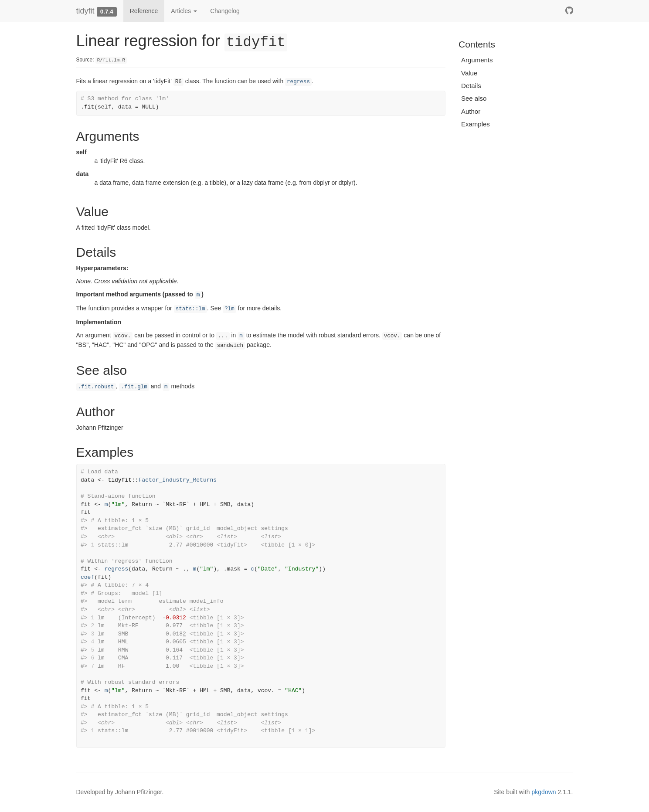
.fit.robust (96, 387)
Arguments (477, 60)
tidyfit (85, 11)
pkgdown (544, 792)
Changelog (225, 11)
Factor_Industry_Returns (178, 480)
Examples (476, 124)
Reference (144, 11)
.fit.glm (134, 387)
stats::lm (190, 309)
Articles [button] (184, 11)
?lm (229, 309)
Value (469, 73)
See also (474, 98)
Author (471, 111)
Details (471, 86)
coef (87, 577)
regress (298, 82)
